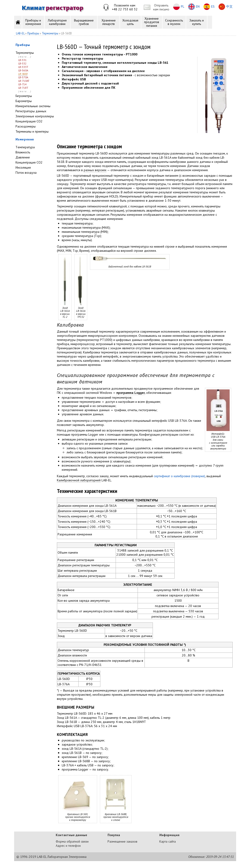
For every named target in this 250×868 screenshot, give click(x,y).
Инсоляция (23, 167)
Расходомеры (26, 126)
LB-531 (22, 60)
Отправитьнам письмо (161, 7)
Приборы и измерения (33, 22)
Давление (23, 157)
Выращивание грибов (84, 22)
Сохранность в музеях (174, 22)
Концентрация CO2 (29, 121)
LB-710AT (24, 81)
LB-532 (22, 63)
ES (213, 6)
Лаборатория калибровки (57, 22)
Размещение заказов (122, 841)
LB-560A (23, 70)
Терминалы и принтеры (32, 131)
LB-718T (23, 88)
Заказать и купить (197, 22)
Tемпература (25, 147)
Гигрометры (24, 96)
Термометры (25, 53)
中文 (229, 6)
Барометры (24, 101)
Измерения (25, 139)
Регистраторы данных (31, 111)
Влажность (23, 152)
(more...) (25, 57)
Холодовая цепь (130, 22)
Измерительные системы (33, 106)
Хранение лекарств (109, 22)
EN (198, 6)
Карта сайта (168, 841)
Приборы (23, 45)
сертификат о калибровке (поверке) (179, 476)
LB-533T (23, 67)
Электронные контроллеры (35, 116)
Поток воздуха (26, 173)
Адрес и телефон (68, 846)
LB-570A (23, 77)
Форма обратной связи (72, 841)
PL (183, 6)
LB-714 (22, 84)
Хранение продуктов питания (152, 22)
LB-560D (23, 74)
